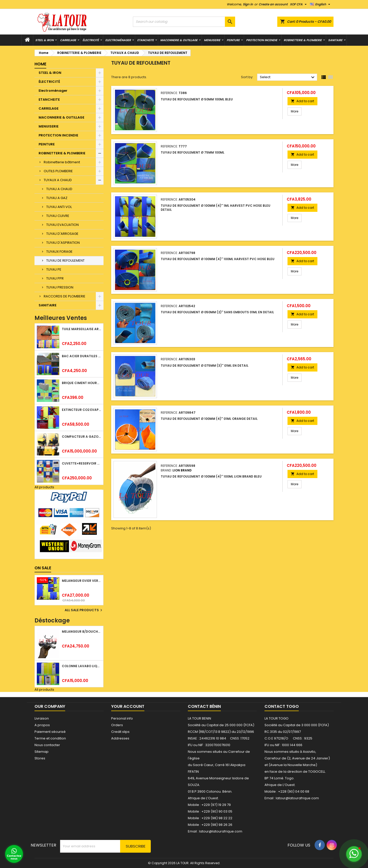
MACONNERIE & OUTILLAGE (179, 40)
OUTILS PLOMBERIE (58, 171)
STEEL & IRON (44, 40)
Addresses (120, 738)
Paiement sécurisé (50, 732)
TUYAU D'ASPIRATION (63, 243)
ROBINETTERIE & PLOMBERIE (303, 40)
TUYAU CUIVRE (58, 216)
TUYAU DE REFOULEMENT (65, 261)
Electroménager (118, 40)
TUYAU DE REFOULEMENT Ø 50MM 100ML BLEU (197, 99)
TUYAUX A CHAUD (58, 180)
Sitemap (42, 752)
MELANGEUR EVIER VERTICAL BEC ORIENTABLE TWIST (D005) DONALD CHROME (82, 581)
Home (40, 64)
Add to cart (302, 101)
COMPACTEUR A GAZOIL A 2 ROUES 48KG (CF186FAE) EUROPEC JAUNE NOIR (82, 437)
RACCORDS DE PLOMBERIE (65, 296)
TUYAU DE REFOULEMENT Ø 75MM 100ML (193, 152)
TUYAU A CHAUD (59, 189)
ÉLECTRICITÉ (91, 40)
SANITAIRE (335, 40)
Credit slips (120, 732)
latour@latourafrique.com (297, 798)
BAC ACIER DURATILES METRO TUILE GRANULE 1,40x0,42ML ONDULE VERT (82, 356)
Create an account (273, 4)
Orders (117, 725)
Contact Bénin (204, 706)
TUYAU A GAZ (57, 198)
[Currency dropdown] (299, 4)
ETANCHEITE (146, 40)
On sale (43, 568)
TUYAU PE (54, 269)
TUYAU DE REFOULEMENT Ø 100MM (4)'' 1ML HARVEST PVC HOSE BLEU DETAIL (216, 208)
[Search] (184, 22)
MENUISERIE (212, 40)
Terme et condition (50, 738)
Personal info (122, 718)
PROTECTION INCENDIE (262, 40)
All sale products (84, 610)
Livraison (42, 718)
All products (44, 487)
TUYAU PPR (55, 278)
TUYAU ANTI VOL (59, 207)
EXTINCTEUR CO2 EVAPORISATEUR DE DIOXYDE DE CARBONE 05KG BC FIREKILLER (82, 410)
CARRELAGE (68, 40)
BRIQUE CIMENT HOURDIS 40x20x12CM (82, 383)
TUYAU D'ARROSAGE (62, 234)
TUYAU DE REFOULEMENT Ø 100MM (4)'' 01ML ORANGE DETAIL (209, 419)
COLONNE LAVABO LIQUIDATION (82, 666)
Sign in (248, 4)
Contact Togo (282, 706)
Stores (40, 758)
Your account (128, 706)
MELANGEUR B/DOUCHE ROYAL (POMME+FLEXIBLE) (82, 632)
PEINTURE (233, 40)
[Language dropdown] (321, 4)
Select (288, 77)
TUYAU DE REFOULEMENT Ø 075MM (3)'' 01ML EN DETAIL (205, 366)
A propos (42, 725)
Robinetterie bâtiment (62, 162)
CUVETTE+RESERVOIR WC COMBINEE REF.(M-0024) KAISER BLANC (82, 463)
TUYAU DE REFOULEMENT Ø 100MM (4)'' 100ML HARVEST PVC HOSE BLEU (218, 259)
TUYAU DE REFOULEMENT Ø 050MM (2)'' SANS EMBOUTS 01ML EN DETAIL (217, 312)
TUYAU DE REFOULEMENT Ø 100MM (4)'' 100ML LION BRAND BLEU (211, 476)
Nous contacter (47, 745)
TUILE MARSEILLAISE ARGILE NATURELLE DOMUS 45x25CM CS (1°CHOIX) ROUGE (82, 329)
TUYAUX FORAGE (59, 252)
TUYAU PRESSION (60, 287)
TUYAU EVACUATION (62, 225)
